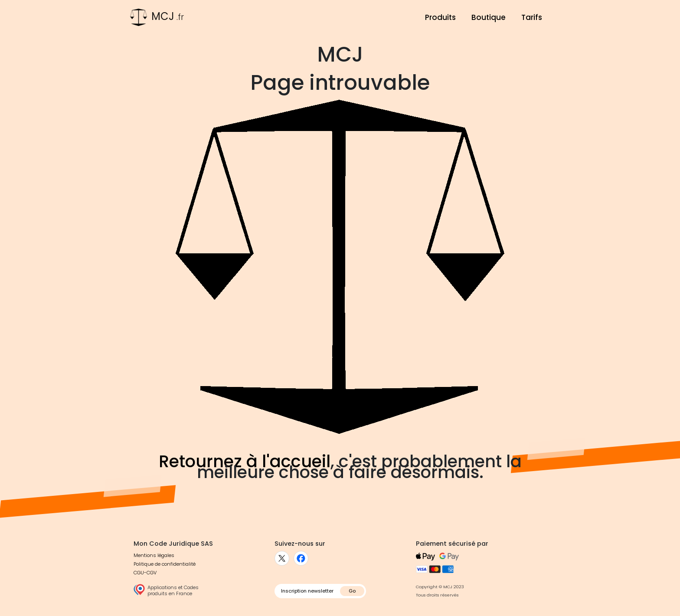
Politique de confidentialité (165, 564)
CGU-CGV (145, 573)
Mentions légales (154, 555)
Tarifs (532, 17)
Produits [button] (440, 17)
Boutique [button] (489, 17)
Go (352, 591)
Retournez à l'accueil (245, 461)
